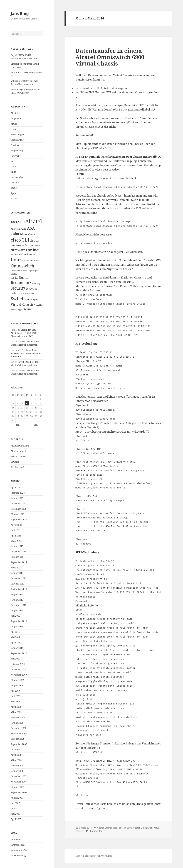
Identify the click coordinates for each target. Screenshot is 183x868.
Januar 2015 (17, 546)
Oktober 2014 (18, 557)
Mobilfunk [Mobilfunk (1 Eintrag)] (35, 260)
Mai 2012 (15, 616)
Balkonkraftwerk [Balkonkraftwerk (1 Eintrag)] (27, 234)
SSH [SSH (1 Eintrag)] (20, 293)
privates (15, 183)
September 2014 (19, 562)
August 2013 (17, 594)
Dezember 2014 (19, 552)
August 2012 (17, 610)
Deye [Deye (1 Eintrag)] (13, 246)
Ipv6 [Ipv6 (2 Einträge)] (25, 254)
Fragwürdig (17, 151)
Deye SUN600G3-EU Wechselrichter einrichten (24, 57)
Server (14, 188)
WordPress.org (18, 856)
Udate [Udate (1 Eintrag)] (28, 300)
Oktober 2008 (18, 739)
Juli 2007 (15, 803)
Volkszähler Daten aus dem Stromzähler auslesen (24, 83)
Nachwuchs (17, 177)
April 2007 (16, 819)
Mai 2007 (15, 814)
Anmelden (16, 840)
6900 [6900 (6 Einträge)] (20, 222)
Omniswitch (147, 828)
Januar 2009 (17, 723)
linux (13, 172)
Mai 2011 (15, 637)
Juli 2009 (15, 691)
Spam (14, 193)
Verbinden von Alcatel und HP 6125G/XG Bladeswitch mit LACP (24, 333)
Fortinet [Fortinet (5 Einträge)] (33, 250)
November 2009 (19, 675)
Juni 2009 (16, 696)
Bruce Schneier (19, 456)
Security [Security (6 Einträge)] (18, 288)
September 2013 (19, 589)
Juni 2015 (16, 530)
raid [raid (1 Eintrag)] (27, 278)
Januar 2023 (17, 498)
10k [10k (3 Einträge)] (13, 222)
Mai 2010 (15, 659)
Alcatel (14, 113)
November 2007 (19, 782)
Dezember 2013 (19, 578)
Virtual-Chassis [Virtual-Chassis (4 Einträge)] (22, 304)
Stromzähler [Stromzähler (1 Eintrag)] (28, 293)
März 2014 (16, 568)
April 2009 (16, 707)
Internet (15, 156)
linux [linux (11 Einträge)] (16, 259)
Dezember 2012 (19, 605)
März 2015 (16, 541)
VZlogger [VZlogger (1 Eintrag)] (19, 309)
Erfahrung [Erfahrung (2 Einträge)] (28, 245)
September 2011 (19, 621)
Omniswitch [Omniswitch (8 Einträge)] (23, 266)
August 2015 (17, 525)
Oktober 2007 (18, 787)
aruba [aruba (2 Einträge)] (23, 229)
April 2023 (16, 487)
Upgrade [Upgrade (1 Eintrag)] (35, 300)
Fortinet (15, 145)
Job (12, 161)
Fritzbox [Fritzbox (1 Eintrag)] (15, 255)
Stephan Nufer (18, 467)
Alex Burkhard (18, 451)
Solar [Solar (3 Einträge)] (14, 293)
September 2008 (19, 744)
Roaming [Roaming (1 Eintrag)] (36, 283)
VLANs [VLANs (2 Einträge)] (38, 305)
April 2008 (16, 755)
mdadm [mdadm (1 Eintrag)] (26, 260)
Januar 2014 (17, 573)
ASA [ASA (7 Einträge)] (31, 228)
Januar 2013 (17, 600)
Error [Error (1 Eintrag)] (37, 246)
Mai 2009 (15, 702)
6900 (129, 828)
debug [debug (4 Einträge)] (35, 240)
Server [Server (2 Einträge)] (30, 289)
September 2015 (19, 520)
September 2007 (19, 792)
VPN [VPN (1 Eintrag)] (13, 309)
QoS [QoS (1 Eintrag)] (13, 278)
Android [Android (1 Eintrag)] (15, 229)
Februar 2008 (18, 766)
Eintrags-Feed (18, 845)
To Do (14, 199)
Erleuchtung (17, 140)
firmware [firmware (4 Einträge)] (18, 250)
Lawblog (15, 462)
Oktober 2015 (18, 514)
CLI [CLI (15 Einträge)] (25, 240)
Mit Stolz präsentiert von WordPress (94, 856)
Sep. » (37, 425)
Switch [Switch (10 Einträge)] (18, 299)
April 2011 (16, 643)
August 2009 (17, 685)
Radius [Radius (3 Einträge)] (19, 278)
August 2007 (17, 798)
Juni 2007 (16, 808)
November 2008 (19, 733)
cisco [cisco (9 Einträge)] (16, 240)
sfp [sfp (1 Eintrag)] (36, 289)
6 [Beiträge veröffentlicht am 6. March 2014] (27, 403)
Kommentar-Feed (19, 850)
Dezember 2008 (19, 728)
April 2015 (16, 536)
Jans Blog (20, 13)
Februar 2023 (18, 493)
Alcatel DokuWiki (20, 446)
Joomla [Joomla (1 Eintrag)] (32, 255)
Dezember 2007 (19, 776)
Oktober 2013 (18, 584)
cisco (13, 129)
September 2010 (19, 653)
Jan (12, 362)
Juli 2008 (15, 750)
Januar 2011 (17, 648)
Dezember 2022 (19, 504)
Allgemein (16, 118)
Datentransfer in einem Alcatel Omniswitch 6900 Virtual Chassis (110, 57)
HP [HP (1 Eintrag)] (21, 255)
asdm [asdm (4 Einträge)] (15, 234)
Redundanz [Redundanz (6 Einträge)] (21, 283)
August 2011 (17, 627)
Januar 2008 (17, 771)
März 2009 (16, 712)
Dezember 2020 (19, 509)
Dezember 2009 (19, 669)
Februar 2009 (18, 717)
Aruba (14, 124)
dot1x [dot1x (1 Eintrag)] (18, 246)
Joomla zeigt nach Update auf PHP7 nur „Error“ (26, 91)
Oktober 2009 (18, 680)
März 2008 (16, 760)
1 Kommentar (95, 831)
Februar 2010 (18, 664)
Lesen (14, 166)
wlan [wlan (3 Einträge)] (27, 309)
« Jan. (17, 425)
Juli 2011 (15, 632)
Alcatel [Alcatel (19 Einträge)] (34, 221)
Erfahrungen (17, 135)
